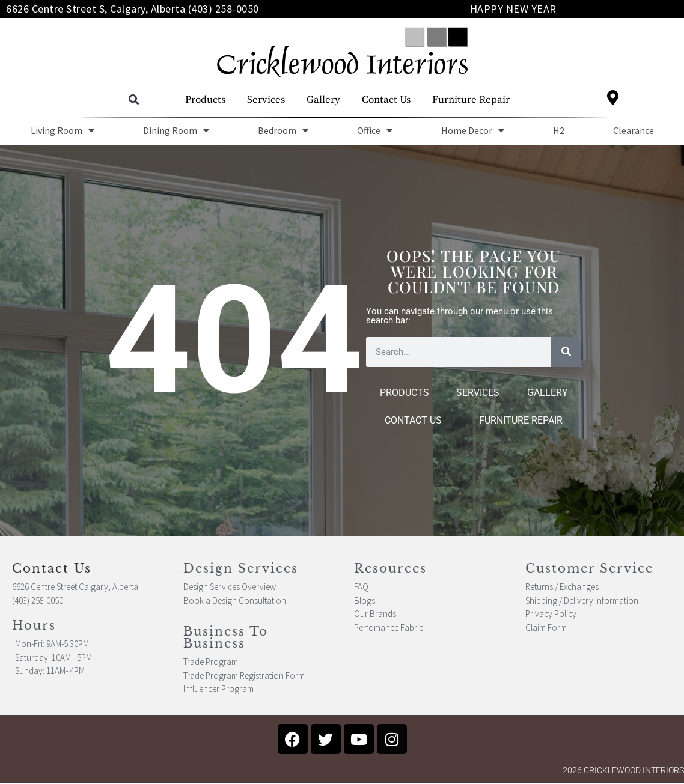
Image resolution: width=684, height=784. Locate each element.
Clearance (634, 130)
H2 (559, 130)
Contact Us (386, 100)
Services (266, 100)
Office (375, 130)
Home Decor (473, 130)
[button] (134, 100)
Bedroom (283, 130)
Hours (34, 625)
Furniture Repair (471, 100)
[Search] (566, 352)
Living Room (63, 130)
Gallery (323, 100)
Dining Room (176, 130)
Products (205, 100)
